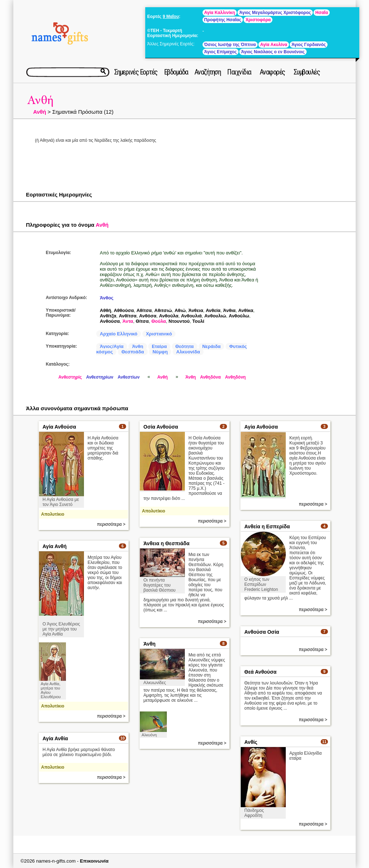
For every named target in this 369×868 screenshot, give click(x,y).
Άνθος (107, 298)
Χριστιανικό (159, 334)
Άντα (128, 321)
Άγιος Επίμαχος (221, 52)
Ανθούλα (169, 316)
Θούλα (159, 321)
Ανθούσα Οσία (262, 632)
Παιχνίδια (239, 72)
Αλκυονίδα (188, 352)
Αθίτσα (144, 310)
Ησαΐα (322, 13)
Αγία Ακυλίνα (274, 45)
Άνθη (137, 346)
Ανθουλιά (191, 316)
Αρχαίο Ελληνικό (119, 334)
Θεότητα (185, 346)
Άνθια (229, 310)
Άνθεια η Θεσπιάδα (166, 543)
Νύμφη (160, 352)
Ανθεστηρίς (70, 377)
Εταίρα (159, 346)
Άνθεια (196, 310)
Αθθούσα (124, 310)
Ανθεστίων (129, 377)
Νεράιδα (211, 346)
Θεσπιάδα (133, 352)
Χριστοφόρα (258, 20)
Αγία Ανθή (55, 546)
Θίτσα (142, 321)
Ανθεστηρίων (100, 377)
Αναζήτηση (208, 72)
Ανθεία (213, 310)
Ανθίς (251, 742)
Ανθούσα (110, 321)
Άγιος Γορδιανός (309, 45)
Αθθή (105, 310)
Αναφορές (272, 72)
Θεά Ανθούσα (260, 672)
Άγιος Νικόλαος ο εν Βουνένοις (273, 52)
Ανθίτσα (128, 316)
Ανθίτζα (108, 316)
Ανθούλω (239, 316)
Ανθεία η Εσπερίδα (267, 526)
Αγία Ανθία (55, 738)
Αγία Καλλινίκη (220, 13)
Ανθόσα (148, 316)
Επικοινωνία (94, 861)
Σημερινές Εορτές (136, 72)
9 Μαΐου (171, 17)
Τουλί (198, 321)
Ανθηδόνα (210, 377)
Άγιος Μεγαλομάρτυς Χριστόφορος (275, 13)
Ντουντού (179, 321)
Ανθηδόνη (235, 377)
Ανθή (40, 100)
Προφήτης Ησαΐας (223, 20)
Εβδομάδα (176, 72)
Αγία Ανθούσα (59, 427)
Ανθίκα (246, 310)
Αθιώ (180, 310)
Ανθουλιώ (215, 316)
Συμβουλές (307, 72)
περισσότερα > (111, 524)
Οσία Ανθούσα (161, 427)
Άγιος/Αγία (112, 346)
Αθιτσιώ (163, 310)
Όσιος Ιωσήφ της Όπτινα (230, 45)
